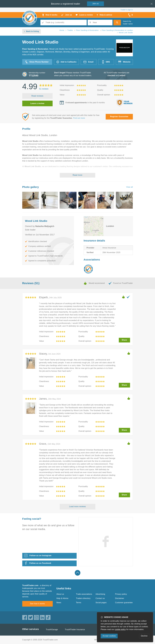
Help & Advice (62, 598)
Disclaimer (120, 598)
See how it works (37, 604)
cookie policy (120, 629)
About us (60, 594)
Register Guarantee (119, 117)
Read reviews (37, 96)
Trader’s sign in (127, 10)
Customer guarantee (124, 603)
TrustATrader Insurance (75, 630)
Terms (79, 603)
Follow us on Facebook (40, 563)
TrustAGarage (52, 630)
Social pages (101, 603)
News (59, 603)
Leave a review (37, 103)
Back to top (78, 573)
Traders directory (83, 598)
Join (96, 4)
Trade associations (84, 594)
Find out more (79, 118)
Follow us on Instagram (40, 556)
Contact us (100, 598)
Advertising (100, 594)
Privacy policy (121, 594)
